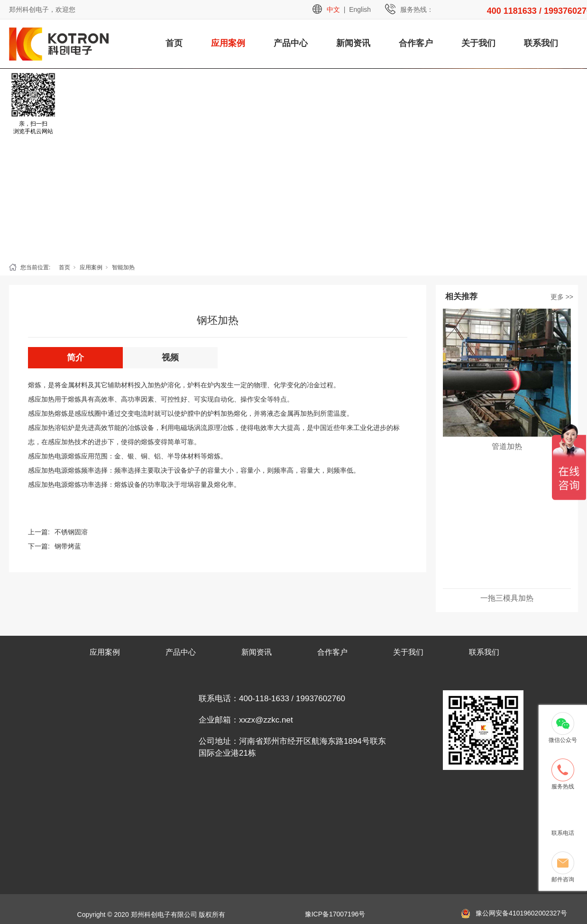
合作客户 (416, 43)
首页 (174, 43)
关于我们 (478, 43)
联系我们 (541, 43)
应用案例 (228, 43)
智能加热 (123, 267)
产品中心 (291, 43)
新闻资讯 (353, 43)
